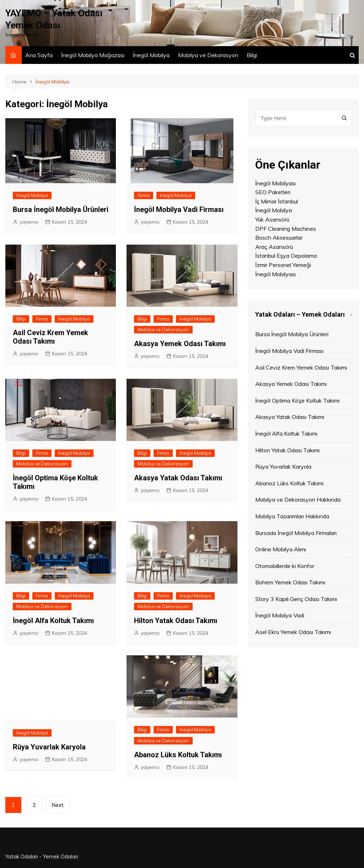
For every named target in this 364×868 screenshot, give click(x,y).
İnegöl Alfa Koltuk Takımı (53, 621)
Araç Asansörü (274, 247)
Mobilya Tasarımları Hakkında (292, 516)
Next (59, 805)
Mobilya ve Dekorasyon (208, 55)
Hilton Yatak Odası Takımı (176, 621)
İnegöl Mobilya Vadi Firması (179, 209)
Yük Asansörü (272, 219)
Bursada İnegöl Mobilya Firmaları (296, 533)
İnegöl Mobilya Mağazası (93, 55)
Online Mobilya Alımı (281, 549)
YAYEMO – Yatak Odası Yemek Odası (58, 19)
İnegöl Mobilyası (275, 183)
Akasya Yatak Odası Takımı (178, 478)
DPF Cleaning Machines (286, 229)
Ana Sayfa (39, 55)
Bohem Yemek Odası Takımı (290, 582)
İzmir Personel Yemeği (283, 265)
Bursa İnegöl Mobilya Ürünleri (61, 209)
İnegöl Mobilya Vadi (280, 615)
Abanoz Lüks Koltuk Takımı (178, 755)
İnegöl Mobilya (151, 55)
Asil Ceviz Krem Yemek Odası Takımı (50, 337)
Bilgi (252, 55)
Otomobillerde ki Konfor (285, 566)
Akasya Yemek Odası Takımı (180, 344)
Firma (144, 195)
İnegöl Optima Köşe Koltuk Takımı (297, 400)
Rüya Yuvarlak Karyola (49, 747)
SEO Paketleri (273, 192)
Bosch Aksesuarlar (279, 238)
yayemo (29, 222)
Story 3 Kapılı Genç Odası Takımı (296, 599)
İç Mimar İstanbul (277, 201)
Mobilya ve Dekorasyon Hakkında (298, 499)
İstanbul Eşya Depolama (286, 256)
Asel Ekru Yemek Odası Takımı (293, 632)
